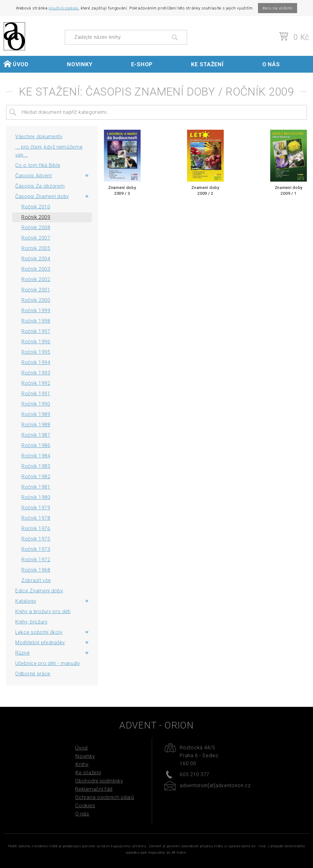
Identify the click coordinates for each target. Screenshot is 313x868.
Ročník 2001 (36, 290)
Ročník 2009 (36, 217)
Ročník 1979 (36, 508)
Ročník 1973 (36, 549)
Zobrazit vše (36, 580)
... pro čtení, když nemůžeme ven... (49, 151)
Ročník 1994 (36, 362)
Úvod (16, 64)
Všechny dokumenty (39, 137)
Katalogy (26, 601)
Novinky (80, 64)
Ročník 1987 (36, 435)
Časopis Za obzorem (40, 186)
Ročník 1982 (36, 477)
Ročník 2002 (36, 279)
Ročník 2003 (36, 269)
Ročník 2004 (36, 259)
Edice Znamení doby (39, 591)
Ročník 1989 (36, 414)
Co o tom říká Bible (38, 165)
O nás (271, 64)
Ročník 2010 (36, 207)
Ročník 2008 (36, 228)
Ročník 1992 (36, 383)
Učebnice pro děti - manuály (48, 663)
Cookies (85, 805)
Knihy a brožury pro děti (43, 611)
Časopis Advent (34, 176)
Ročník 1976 (36, 528)
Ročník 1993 (36, 373)
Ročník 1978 (36, 518)
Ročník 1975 (36, 539)
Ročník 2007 (36, 238)
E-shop (142, 64)
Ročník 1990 (36, 404)
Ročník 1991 (36, 394)
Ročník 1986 (36, 445)
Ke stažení (207, 64)
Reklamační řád (94, 789)
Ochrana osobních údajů (105, 797)
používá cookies (64, 8)
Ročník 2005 (36, 248)
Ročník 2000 (36, 300)
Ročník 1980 (36, 497)
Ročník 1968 (36, 570)
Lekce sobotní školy (39, 632)
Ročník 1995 (36, 352)
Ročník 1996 (36, 342)
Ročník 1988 (36, 425)
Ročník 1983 (36, 466)
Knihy (82, 764)
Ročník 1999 (36, 311)
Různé (23, 653)
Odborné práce (33, 674)
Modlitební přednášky (40, 643)
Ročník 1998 (36, 321)
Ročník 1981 (36, 487)
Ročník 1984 (36, 456)
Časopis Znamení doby (42, 196)
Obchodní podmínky (99, 781)
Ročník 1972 (36, 560)
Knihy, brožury (31, 622)
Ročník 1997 (36, 331)
